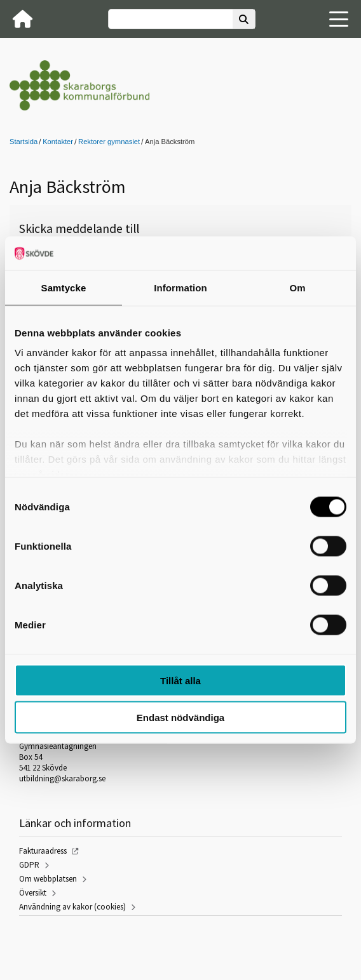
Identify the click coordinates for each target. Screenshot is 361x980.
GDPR (29, 865)
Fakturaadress (43, 851)
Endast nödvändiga (180, 718)
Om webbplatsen (48, 879)
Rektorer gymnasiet (109, 142)
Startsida (24, 142)
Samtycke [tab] (64, 287)
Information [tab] (180, 287)
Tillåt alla (180, 680)
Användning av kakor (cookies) (72, 907)
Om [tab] (297, 287)
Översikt (33, 893)
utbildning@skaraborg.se (62, 778)
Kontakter (58, 142)
